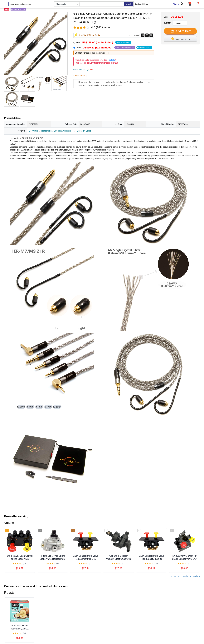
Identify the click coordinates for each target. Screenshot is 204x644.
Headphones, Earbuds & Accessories (57, 131)
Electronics (33, 131)
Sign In (176, 4)
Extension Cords (84, 131)
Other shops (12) (83, 70)
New (104, 42)
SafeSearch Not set (142, 4)
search (129, 4)
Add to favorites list (180, 39)
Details (112, 60)
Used (114, 48)
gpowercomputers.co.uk (20, 4)
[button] (198, 4)
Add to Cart (180, 31)
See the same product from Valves (185, 576)
